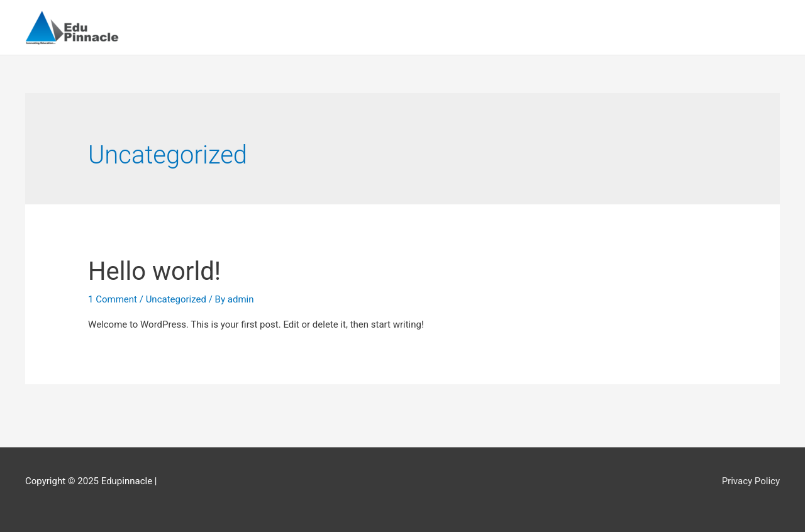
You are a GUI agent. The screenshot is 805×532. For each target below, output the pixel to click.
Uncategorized (176, 299)
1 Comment (113, 299)
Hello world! (154, 271)
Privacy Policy (751, 481)
